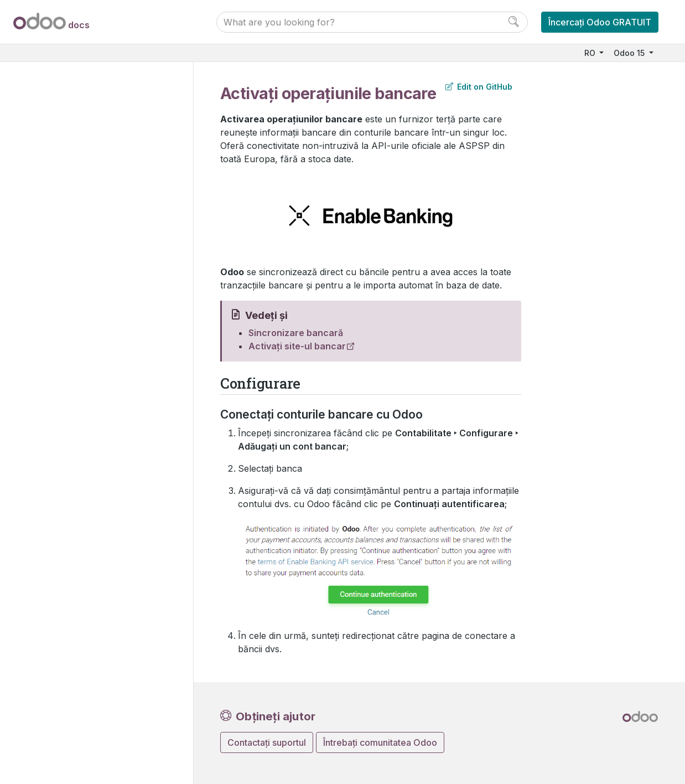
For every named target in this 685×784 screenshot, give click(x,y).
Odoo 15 (630, 53)
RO (591, 53)
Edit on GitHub (479, 87)
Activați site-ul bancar (297, 346)
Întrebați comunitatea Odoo (380, 742)
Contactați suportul (267, 742)
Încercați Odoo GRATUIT (600, 22)
